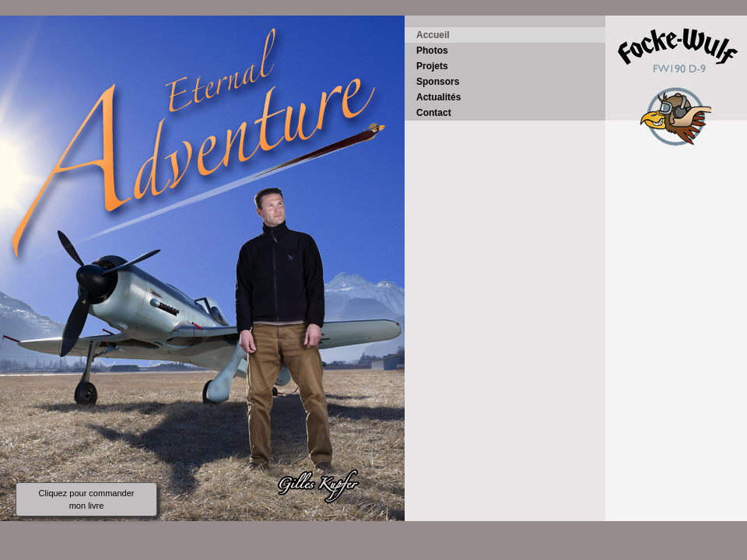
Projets (432, 66)
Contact (434, 113)
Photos (432, 51)
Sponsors (438, 82)
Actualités (438, 97)
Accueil (433, 35)
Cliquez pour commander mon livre (87, 499)
